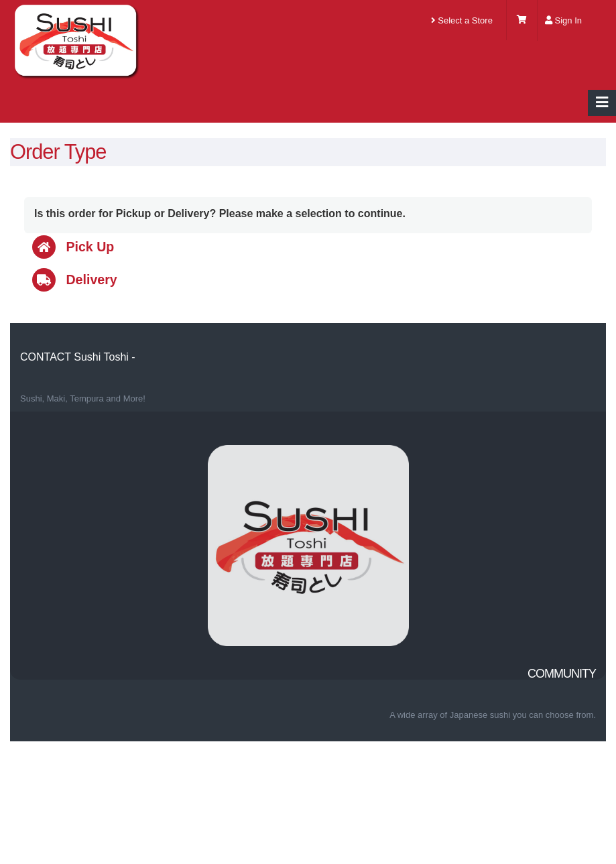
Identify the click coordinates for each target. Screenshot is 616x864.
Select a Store (462, 20)
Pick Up (73, 247)
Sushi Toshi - (104, 357)
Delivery (75, 280)
